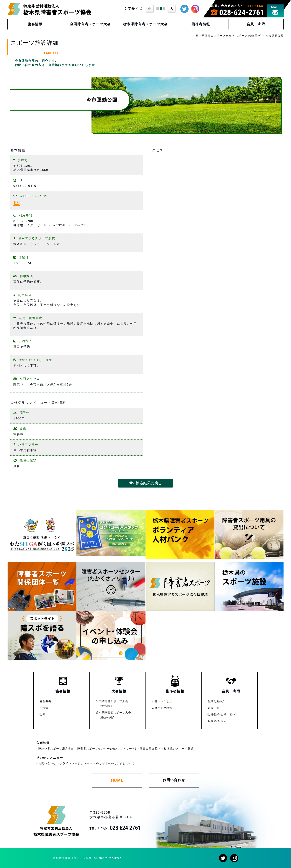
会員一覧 (213, 708)
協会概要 (45, 701)
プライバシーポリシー (74, 763)
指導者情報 (201, 24)
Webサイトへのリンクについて (114, 763)
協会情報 (35, 24)
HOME (117, 780)
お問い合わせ (47, 763)
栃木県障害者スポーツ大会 (145, 24)
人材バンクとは (162, 701)
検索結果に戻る (146, 483)
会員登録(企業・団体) (222, 714)
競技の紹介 (108, 706)
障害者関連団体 (150, 749)
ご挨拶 (44, 708)
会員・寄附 (256, 24)
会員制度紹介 (216, 701)
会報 (42, 714)
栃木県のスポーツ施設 (179, 749)
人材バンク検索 (162, 708)
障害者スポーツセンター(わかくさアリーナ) (107, 749)
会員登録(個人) (218, 721)
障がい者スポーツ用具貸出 (56, 749)
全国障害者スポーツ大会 (90, 24)
